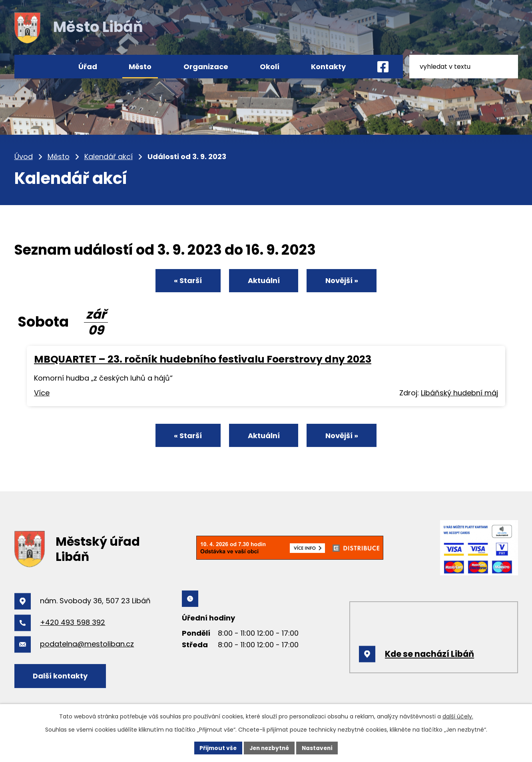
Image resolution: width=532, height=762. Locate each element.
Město (59, 157)
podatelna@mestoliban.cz (87, 646)
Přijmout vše (216, 748)
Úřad (88, 67)
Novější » (344, 281)
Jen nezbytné (269, 748)
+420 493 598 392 (73, 624)
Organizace (206, 67)
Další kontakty (61, 677)
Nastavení (319, 748)
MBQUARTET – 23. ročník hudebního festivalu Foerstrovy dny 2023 (203, 360)
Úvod (24, 157)
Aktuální (264, 281)
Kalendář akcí (109, 157)
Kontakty (328, 67)
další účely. (458, 716)
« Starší (185, 281)
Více (42, 394)
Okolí (270, 67)
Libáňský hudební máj (459, 394)
